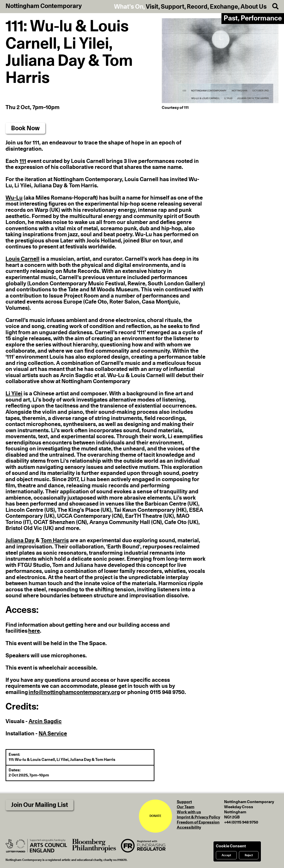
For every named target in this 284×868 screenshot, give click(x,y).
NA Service (53, 734)
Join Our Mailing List (39, 805)
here (34, 631)
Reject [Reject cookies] (249, 855)
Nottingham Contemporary (44, 6)
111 (23, 161)
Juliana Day (21, 541)
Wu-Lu (14, 198)
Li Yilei (14, 394)
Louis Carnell (23, 259)
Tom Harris (55, 541)
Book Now (25, 128)
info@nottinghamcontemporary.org (74, 692)
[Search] (273, 7)
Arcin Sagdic (45, 721)
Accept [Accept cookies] (226, 855)
